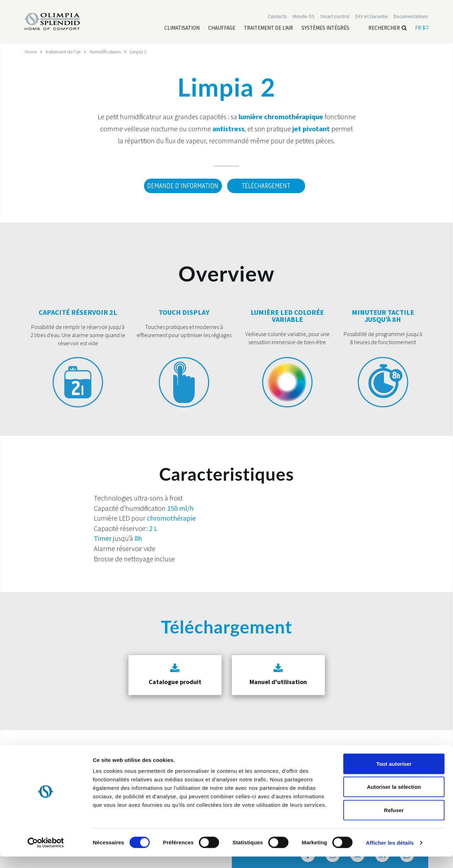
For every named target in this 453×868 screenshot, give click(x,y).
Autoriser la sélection (394, 798)
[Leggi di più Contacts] (277, 17)
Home (31, 52)
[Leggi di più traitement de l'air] (268, 29)
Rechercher (388, 28)
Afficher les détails (390, 854)
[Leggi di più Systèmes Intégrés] (325, 29)
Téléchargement (266, 186)
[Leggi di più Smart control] (335, 17)
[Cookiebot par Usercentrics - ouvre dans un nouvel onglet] (46, 854)
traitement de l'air (64, 52)
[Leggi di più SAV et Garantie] (371, 17)
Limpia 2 (139, 52)
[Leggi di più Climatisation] (182, 29)
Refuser (394, 821)
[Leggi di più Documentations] (411, 17)
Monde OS (304, 17)
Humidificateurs (106, 52)
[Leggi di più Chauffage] (222, 29)
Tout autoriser (394, 775)
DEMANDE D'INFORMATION (182, 186)
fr (422, 28)
